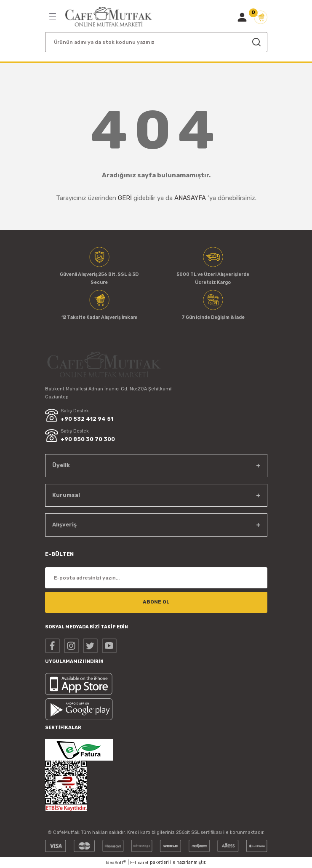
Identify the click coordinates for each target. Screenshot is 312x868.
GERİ (125, 198)
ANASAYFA (190, 198)
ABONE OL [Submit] (156, 602)
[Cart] (261, 17)
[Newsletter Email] (156, 578)
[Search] (156, 42)
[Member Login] (242, 17)
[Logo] (109, 17)
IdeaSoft (116, 863)
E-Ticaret (139, 863)
